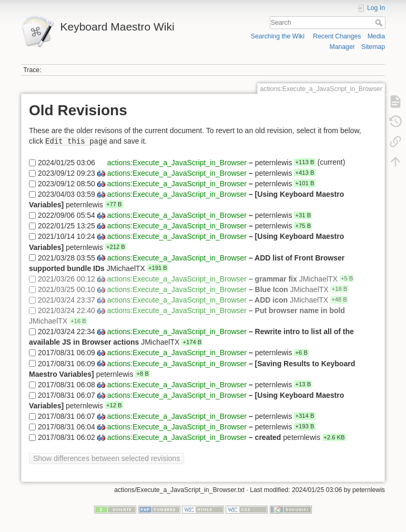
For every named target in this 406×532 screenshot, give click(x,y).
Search (380, 23)
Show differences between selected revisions (106, 458)
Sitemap (373, 47)
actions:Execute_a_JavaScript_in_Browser (177, 162)
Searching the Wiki (278, 36)
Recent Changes (337, 36)
